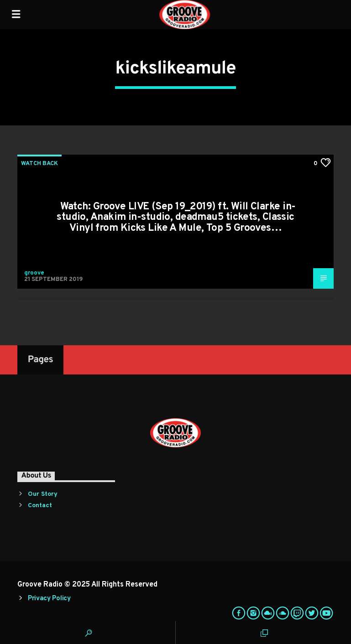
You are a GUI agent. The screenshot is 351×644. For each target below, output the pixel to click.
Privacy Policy (49, 599)
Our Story (43, 494)
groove (34, 273)
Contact (40, 506)
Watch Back (39, 164)
